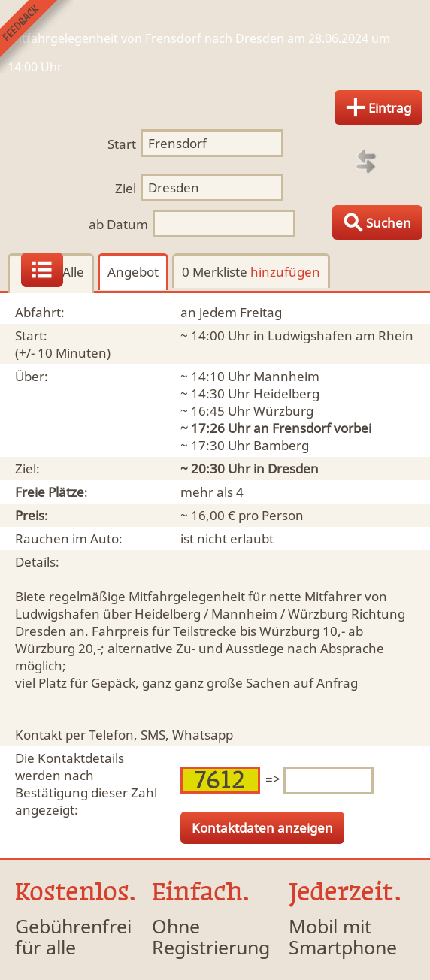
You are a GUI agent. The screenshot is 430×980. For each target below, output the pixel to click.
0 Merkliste (251, 272)
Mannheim (286, 376)
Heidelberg (286, 393)
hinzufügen (285, 272)
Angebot (133, 272)
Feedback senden (36, 36)
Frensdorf (301, 428)
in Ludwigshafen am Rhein (333, 336)
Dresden (293, 469)
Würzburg (283, 411)
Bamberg (281, 445)
